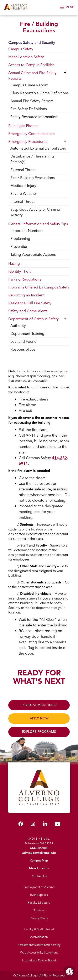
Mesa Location (39, 868)
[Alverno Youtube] (57, 825)
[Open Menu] (67, 7)
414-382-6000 (39, 848)
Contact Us (39, 876)
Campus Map (39, 861)
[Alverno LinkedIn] (45, 825)
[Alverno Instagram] (33, 825)
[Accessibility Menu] (70, 972)
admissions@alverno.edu (39, 853)
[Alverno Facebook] (21, 825)
